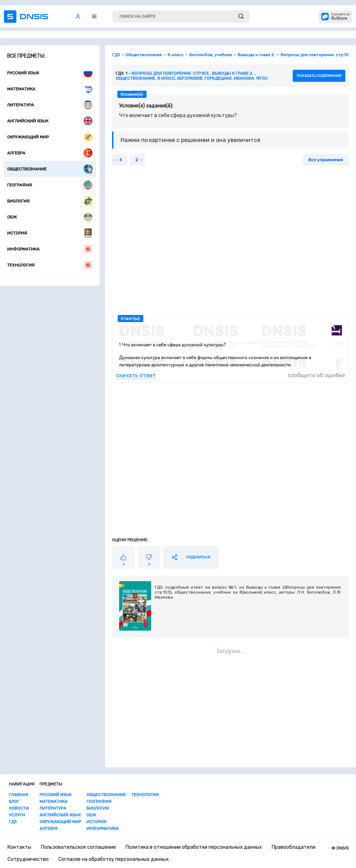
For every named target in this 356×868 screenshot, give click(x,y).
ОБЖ (50, 217)
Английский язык (50, 121)
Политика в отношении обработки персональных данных (194, 847)
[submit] (241, 17)
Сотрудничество (28, 859)
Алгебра (50, 153)
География (50, 185)
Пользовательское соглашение (78, 847)
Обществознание (50, 169)
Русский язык (50, 73)
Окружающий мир (50, 137)
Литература (50, 105)
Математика (50, 89)
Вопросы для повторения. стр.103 (170, 73)
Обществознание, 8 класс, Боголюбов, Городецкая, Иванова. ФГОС (192, 78)
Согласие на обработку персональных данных (114, 859)
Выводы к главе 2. (233, 73)
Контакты (19, 847)
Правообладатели (294, 847)
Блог (14, 801)
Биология (50, 201)
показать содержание (319, 76)
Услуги (17, 815)
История (50, 233)
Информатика (50, 249)
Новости (19, 808)
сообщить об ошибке (316, 375)
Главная (18, 795)
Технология (50, 265)
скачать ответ (136, 375)
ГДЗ (13, 822)
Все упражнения (326, 160)
